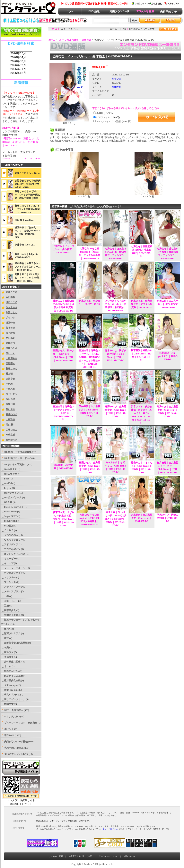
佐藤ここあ (12, 292)
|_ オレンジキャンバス (13, 554)
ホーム (52, 40)
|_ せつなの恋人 (9, 535)
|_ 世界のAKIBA (10, 671)
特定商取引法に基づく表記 (80, 856)
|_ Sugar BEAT (9, 516)
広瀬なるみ (12, 430)
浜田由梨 (10, 297)
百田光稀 (10, 399)
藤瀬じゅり (12, 369)
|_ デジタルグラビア (12, 573)
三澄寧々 (10, 363)
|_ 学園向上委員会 (11, 615)
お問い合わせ (129, 856)
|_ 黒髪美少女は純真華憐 (14, 643)
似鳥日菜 (10, 404)
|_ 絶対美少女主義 (11, 680)
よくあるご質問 (56, 856)
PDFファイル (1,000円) (108, 117)
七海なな (116, 79)
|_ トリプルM (8, 577)
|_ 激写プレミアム (11, 633)
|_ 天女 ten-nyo (9, 685)
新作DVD (9, 735)
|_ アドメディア (9, 545)
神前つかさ (12, 348)
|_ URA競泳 (7, 526)
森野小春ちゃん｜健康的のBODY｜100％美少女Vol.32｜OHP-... (28, 184)
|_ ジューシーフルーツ (13, 568)
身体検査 (86, 40)
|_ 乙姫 (5, 606)
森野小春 (10, 379)
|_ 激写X (5, 629)
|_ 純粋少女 (7, 652)
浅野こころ (12, 302)
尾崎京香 (10, 435)
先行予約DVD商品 (14, 748)
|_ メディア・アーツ (12, 587)
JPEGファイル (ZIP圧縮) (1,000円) (114, 121)
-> (15, 465)
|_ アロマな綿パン (11, 549)
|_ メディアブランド (12, 592)
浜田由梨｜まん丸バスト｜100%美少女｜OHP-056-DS (168, 304)
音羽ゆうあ (12, 440)
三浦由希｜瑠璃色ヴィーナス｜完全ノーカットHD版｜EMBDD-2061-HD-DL (64, 413)
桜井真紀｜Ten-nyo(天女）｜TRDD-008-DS (167, 356)
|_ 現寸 (5, 638)
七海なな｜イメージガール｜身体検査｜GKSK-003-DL (64, 249)
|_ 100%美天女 (9, 469)
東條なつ (10, 343)
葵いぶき (10, 409)
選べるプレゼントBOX (16, 754)
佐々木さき (12, 307)
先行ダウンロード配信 (16, 742)
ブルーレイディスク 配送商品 (21, 723)
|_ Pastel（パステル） (12, 507)
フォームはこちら (110, 829)
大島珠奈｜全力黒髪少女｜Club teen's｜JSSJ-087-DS (142, 518)
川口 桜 (9, 425)
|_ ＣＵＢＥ (7, 530)
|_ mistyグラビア (10, 493)
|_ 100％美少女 (9, 474)
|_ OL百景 (6, 502)
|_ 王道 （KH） (9, 601)
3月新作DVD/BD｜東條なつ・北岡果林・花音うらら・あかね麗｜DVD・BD (21, 142)
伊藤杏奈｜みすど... (25, 245)
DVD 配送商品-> (14, 710)
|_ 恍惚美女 (7, 704)
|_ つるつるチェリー (12, 540)
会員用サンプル (105, 113)
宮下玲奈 (10, 333)
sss (21, 63)
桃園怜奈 (10, 323)
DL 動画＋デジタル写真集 (18, 452)
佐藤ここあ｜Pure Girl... (27, 173)
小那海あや (12, 358)
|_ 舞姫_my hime (10, 690)
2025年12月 (21, 73)
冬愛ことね (12, 313)
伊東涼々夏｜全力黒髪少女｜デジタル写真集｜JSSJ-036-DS (142, 304)
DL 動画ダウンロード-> (17, 458)
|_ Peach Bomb (9, 512)
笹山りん (10, 353)
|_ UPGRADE (8, 521)
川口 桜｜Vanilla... (24, 220)
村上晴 (9, 374)
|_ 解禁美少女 (8, 610)
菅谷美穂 (10, 328)
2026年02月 (21, 65)
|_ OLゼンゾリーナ (11, 497)
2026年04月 (21, 57)
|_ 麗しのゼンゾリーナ (13, 699)
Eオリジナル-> (12, 717)
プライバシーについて (108, 856)
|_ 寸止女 (6, 666)
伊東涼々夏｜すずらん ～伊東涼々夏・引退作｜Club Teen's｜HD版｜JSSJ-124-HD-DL (63, 519)
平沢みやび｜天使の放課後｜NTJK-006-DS (168, 518)
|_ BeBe (5, 479)
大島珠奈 (10, 420)
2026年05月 (21, 53)
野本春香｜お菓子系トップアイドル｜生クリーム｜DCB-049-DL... (28, 267)
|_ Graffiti (6, 483)
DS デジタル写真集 (69, 40)
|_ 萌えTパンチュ (10, 695)
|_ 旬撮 (5, 648)
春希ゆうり (12, 414)
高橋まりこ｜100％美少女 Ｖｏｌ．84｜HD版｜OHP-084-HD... (27, 278)
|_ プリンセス (8, 582)
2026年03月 (21, 61)
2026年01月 (21, 69)
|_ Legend (6, 488)
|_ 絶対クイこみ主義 (12, 676)
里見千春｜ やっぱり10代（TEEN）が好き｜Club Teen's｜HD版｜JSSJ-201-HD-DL (115, 519)
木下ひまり (12, 394)
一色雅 (9, 384)
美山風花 (10, 338)
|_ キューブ (7, 563)
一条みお (10, 389)
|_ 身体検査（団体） (12, 662)
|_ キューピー (8, 559)
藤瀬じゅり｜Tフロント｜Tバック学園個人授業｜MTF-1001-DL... (27, 209)
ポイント (10, 318)
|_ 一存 (5, 596)
